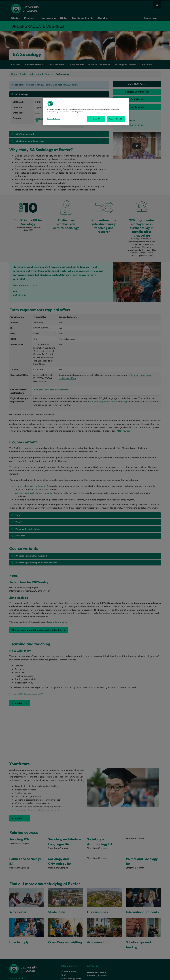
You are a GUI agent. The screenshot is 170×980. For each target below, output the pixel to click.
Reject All (96, 119)
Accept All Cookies (116, 119)
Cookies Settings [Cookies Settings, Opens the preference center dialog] (53, 119)
